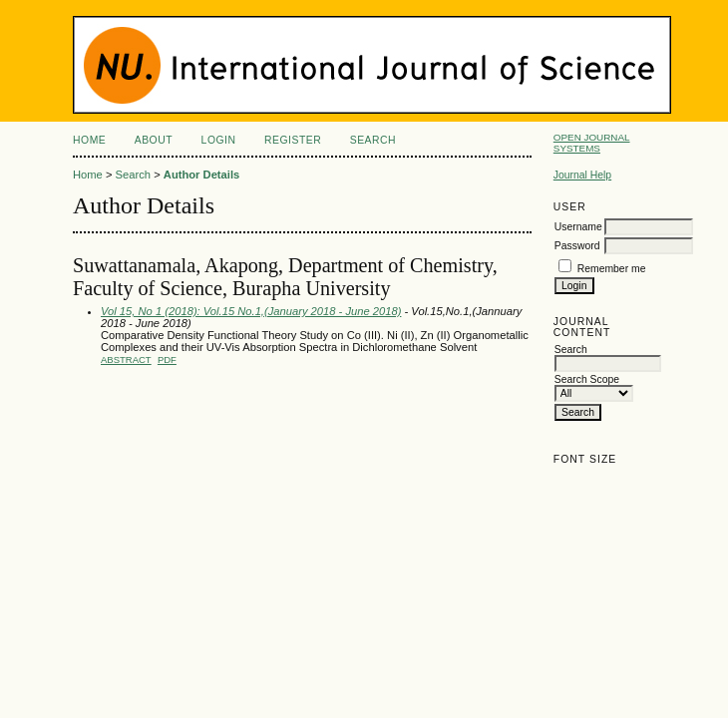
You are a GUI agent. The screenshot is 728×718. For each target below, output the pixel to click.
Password (577, 246)
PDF (167, 359)
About (154, 140)
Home (89, 140)
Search (373, 140)
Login (219, 140)
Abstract (126, 359)
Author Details (201, 175)
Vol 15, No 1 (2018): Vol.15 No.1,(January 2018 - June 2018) (251, 311)
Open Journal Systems (592, 143)
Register (293, 140)
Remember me (612, 269)
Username (578, 227)
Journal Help (582, 175)
